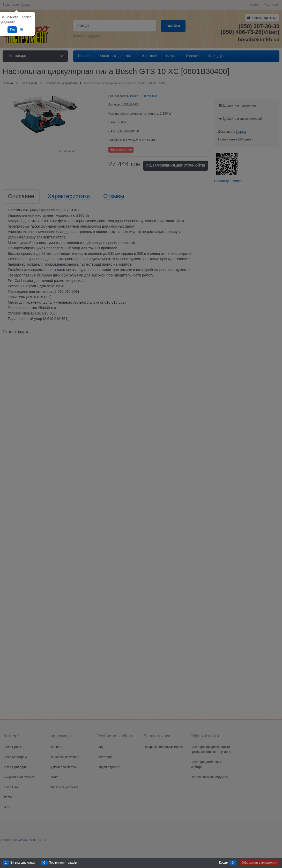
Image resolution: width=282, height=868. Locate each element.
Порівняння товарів (63, 863)
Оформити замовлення (259, 863)
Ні (21, 29)
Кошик (224, 863)
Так (12, 29)
